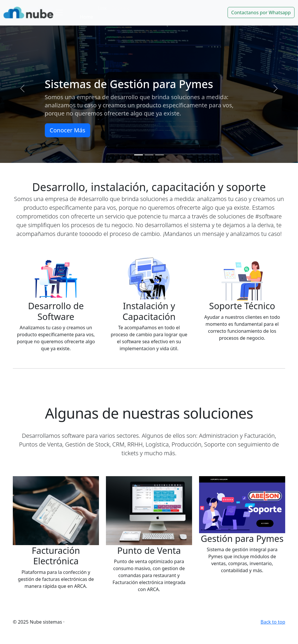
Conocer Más (68, 130)
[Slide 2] (149, 155)
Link (102, 8)
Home (87, 17)
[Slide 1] (139, 155)
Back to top (273, 622)
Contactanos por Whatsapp (261, 13)
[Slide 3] (159, 155)
